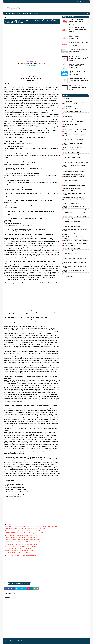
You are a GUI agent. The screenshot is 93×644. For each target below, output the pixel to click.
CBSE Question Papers (69, 127)
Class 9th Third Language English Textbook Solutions (73, 271)
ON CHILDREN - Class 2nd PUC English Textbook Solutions (22, 544)
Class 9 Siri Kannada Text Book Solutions (73, 251)
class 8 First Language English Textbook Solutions (76, 216)
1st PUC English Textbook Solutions (72, 111)
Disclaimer (77, 641)
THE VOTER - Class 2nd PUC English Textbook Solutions (21, 555)
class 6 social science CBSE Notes (72, 188)
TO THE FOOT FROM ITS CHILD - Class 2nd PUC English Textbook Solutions (26, 533)
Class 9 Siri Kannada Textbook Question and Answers (78, 65)
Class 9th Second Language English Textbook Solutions (74, 263)
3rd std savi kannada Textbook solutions (73, 114)
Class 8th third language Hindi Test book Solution (76, 241)
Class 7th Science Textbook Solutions (73, 204)
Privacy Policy (84, 641)
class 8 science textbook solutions (72, 224)
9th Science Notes (68, 117)
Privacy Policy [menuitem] (34, 13)
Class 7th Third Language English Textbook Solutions (73, 207)
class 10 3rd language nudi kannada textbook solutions (74, 144)
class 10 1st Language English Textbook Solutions (76, 129)
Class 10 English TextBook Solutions (72, 150)
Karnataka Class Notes (69, 274)
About (66, 641)
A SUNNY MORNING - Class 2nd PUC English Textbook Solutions (23, 540)
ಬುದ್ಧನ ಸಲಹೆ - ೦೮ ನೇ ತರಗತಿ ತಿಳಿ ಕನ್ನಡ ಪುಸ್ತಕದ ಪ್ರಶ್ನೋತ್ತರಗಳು (77, 36)
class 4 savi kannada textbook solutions (73, 172)
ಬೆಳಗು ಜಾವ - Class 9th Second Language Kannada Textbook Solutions (78, 88)
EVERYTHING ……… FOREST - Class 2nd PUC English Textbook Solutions (25, 542)
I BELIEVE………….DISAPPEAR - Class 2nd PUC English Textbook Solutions (25, 531)
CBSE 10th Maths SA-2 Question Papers (73, 122)
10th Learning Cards (68, 99)
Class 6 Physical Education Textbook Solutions (75, 186)
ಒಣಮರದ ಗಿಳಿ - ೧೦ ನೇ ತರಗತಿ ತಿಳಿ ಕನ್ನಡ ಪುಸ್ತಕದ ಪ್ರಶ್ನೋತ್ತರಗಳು (78, 50)
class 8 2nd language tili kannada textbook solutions (74, 213)
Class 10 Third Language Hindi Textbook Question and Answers (78, 79)
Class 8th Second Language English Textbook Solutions (74, 234)
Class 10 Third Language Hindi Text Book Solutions (76, 163)
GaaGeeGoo (8, 25)
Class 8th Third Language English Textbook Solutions (73, 237)
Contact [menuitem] (19, 13)
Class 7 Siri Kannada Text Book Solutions (73, 197)
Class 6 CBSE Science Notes (70, 181)
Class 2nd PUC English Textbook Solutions (17, 16)
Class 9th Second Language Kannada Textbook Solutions (74, 259)
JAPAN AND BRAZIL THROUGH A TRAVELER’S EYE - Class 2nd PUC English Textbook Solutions (31, 526)
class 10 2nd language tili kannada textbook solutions (74, 140)
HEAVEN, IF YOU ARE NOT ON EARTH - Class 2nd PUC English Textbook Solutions (28, 529)
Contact (71, 641)
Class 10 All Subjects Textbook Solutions (78, 72)
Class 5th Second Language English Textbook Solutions (74, 177)
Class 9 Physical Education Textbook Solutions (75, 246)
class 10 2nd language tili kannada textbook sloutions (74, 133)
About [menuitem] (13, 13)
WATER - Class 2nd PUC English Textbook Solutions (20, 551)
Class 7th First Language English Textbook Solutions (73, 200)
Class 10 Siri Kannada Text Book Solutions (74, 155)
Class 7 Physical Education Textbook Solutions (75, 191)
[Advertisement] (32, 39)
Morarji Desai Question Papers (71, 277)
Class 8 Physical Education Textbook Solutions (75, 219)
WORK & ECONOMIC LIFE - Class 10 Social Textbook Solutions (78, 43)
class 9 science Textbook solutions (72, 248)
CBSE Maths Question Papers (70, 124)
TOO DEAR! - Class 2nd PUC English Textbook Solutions (21, 546)
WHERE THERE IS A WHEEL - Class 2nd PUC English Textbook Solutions (25, 553)
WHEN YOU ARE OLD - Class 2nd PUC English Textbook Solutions (23, 537)
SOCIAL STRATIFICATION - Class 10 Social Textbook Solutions (79, 29)
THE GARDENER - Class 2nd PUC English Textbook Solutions (22, 535)
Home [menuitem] (8, 13)
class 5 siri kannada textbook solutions (73, 174)
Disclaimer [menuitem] (26, 13)
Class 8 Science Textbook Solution (72, 221)
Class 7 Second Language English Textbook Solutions (73, 194)
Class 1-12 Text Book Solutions (21, 641)
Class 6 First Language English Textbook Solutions (76, 183)
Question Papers (67, 279)
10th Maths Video (68, 101)
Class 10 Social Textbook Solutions (72, 157)
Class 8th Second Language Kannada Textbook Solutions (74, 230)
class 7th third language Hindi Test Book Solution (76, 210)
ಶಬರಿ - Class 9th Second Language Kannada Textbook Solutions (79, 58)
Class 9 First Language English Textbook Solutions (76, 243)
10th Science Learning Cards (70, 104)
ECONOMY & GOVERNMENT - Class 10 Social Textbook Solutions (77, 21)
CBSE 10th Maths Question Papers (72, 119)
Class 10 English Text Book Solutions (72, 147)
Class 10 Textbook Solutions (70, 160)
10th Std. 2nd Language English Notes (73, 109)
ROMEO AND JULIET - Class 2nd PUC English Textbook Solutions (23, 549)
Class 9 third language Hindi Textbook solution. (75, 256)
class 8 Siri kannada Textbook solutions (73, 227)
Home (5, 16)
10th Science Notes (68, 106)
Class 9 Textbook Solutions (70, 253)
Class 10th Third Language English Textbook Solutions (73, 166)
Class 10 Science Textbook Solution (72, 152)
